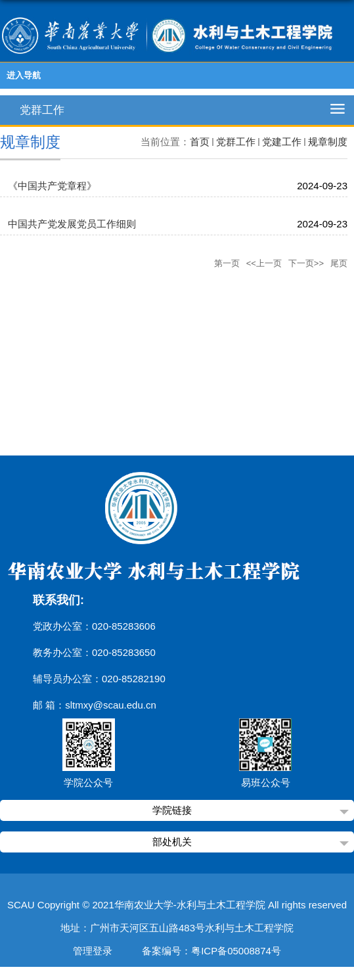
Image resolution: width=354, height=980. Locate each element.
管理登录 (93, 951)
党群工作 (236, 142)
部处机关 (172, 842)
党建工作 (282, 142)
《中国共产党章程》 (52, 186)
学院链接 (172, 810)
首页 (200, 142)
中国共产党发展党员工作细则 (72, 224)
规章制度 (328, 142)
